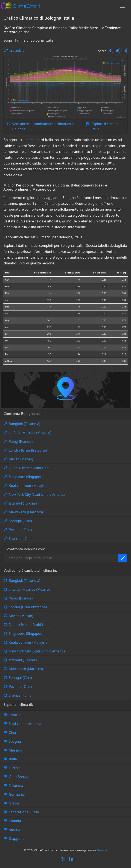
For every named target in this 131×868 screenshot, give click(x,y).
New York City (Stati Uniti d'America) (38, 494)
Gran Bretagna (21, 777)
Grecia (14, 803)
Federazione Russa (24, 812)
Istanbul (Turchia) (23, 503)
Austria (14, 830)
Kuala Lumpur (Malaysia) (29, 486)
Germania (17, 794)
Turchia (15, 768)
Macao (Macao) (21, 459)
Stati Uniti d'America (25, 724)
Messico (15, 750)
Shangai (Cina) (20, 521)
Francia (15, 715)
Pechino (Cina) (20, 530)
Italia (13, 759)
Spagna (15, 741)
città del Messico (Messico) (30, 433)
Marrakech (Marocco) (26, 512)
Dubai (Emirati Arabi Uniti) (30, 468)
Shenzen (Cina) (21, 539)
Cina (12, 733)
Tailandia (16, 786)
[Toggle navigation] (123, 6)
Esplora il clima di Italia (105, 126)
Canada (15, 821)
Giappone (17, 838)
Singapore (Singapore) (27, 477)
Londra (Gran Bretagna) (28, 450)
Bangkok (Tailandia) (24, 424)
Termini (102, 850)
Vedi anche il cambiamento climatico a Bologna (43, 126)
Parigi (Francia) (21, 441)
